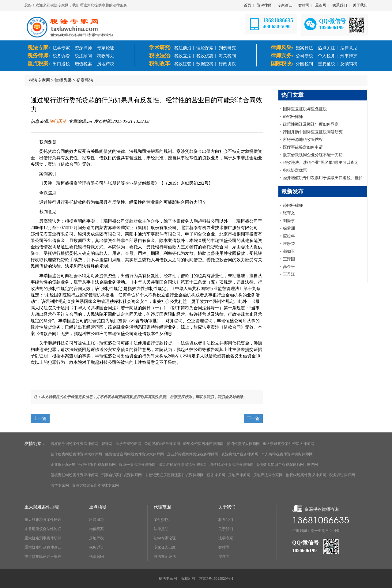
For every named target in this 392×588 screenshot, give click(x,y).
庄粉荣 (289, 244)
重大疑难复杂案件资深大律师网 (288, 444)
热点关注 (326, 48)
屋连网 (321, 5)
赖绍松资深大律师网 (243, 444)
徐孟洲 (289, 228)
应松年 (289, 236)
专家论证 (285, 5)
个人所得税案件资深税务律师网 (287, 454)
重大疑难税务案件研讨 (43, 520)
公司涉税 (304, 56)
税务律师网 (216, 475)
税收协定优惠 (295, 170)
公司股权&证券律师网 (162, 444)
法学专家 (61, 48)
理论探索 (205, 48)
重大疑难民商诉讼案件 (43, 556)
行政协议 (227, 64)
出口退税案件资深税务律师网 (183, 465)
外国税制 (304, 64)
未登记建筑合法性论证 (43, 529)
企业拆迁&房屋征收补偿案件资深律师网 (83, 465)
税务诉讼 (61, 56)
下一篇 (253, 418)
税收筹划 (106, 56)
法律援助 (161, 529)
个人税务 (326, 56)
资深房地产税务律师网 (240, 454)
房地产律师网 (239, 475)
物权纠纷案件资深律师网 (306, 475)
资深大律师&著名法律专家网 (95, 485)
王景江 (289, 274)
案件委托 (161, 520)
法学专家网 (60, 485)
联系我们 (340, 5)
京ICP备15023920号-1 (216, 579)
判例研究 (227, 48)
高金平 (289, 267)
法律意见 (349, 48)
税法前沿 (183, 48)
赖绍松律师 (293, 117)
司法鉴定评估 (165, 556)
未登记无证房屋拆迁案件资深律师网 (174, 475)
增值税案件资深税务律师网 (232, 465)
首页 (247, 5)
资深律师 (264, 5)
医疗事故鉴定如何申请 (303, 147)
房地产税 (106, 64)
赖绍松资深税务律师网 (137, 465)
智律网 (304, 5)
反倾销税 (349, 64)
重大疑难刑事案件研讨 (43, 538)
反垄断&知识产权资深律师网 (280, 465)
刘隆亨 (289, 221)
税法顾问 (83, 56)
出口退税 (61, 64)
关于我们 (360, 5)
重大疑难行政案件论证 (43, 547)
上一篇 (40, 418)
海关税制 (227, 56)
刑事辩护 (349, 56)
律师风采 (63, 80)
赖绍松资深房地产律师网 (203, 444)
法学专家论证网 (128, 444)
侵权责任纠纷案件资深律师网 (74, 475)
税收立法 (183, 56)
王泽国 (289, 259)
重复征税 (326, 64)
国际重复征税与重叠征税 (305, 109)
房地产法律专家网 (268, 475)
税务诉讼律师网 (342, 475)
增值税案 (83, 64)
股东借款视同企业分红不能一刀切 (313, 155)
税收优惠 (205, 56)
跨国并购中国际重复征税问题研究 (313, 132)
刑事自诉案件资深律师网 (122, 475)
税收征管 (183, 64)
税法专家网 (40, 80)
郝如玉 (289, 251)
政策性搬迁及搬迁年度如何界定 (311, 124)
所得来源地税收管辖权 (303, 139)
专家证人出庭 (165, 547)
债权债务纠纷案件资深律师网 (74, 444)
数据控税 (205, 64)
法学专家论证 (165, 538)
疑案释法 (304, 48)
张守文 (289, 213)
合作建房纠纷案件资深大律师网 (76, 454)
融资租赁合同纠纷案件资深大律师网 (134, 454)
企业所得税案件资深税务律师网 (193, 454)
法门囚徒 (58, 121)
